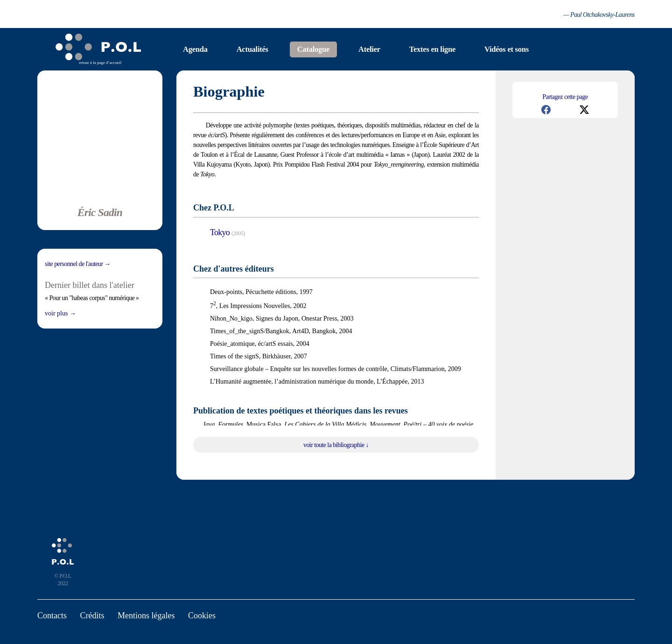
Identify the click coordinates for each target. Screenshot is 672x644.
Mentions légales (146, 616)
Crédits (92, 616)
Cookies (202, 616)
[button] (546, 110)
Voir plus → (60, 313)
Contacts (52, 616)
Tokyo (220, 232)
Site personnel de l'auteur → (78, 264)
